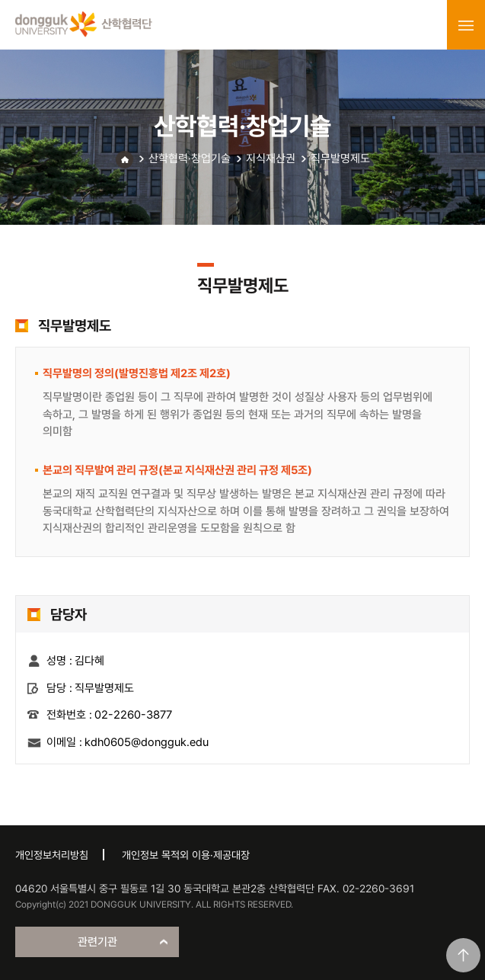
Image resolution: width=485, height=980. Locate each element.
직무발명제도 (340, 159)
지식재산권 (271, 159)
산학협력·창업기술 (190, 159)
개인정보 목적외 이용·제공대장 (186, 855)
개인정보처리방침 (52, 855)
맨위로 (463, 955)
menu (466, 25)
